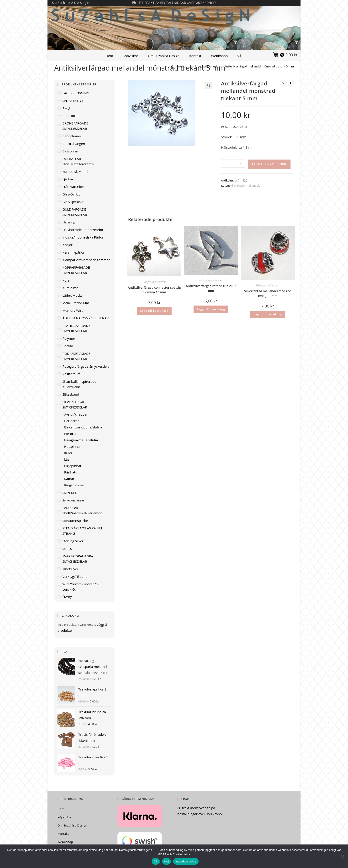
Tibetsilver (70, 569)
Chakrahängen (74, 144)
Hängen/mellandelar (248, 185)
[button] (209, 85)
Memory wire (73, 310)
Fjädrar (68, 179)
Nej (166, 861)
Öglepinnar (73, 466)
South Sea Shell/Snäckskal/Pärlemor (82, 510)
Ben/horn (70, 116)
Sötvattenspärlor (75, 521)
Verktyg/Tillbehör (76, 576)
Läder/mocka (72, 295)
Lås (67, 459)
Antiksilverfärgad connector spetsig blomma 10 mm (154, 290)
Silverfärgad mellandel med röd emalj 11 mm (268, 293)
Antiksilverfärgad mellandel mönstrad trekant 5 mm (259, 66)
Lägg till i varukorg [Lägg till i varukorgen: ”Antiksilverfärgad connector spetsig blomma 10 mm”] (154, 311)
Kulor (68, 453)
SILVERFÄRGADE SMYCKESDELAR (75, 404)
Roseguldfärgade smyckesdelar (87, 366)
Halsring (69, 222)
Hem (109, 56)
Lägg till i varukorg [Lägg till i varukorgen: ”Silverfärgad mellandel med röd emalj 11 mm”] (268, 314)
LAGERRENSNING (76, 93)
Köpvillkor (130, 56)
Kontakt (195, 56)
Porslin (68, 346)
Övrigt (67, 597)
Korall (67, 280)
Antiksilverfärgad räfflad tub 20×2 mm (211, 288)
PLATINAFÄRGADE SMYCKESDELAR (76, 328)
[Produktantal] (233, 164)
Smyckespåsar (73, 500)
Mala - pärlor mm (76, 303)
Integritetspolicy (186, 861)
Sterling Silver (73, 541)
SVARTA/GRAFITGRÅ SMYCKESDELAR (78, 559)
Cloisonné (70, 151)
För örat (70, 434)
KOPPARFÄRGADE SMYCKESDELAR (76, 270)
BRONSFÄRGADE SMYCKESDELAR (75, 126)
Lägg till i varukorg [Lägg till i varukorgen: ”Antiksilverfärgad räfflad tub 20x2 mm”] (211, 309)
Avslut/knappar (76, 414)
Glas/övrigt (71, 194)
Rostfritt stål (72, 374)
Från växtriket (73, 187)
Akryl (66, 108)
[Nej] (342, 856)
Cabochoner (72, 136)
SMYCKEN (70, 493)
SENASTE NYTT (74, 101)
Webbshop (219, 56)
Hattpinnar (73, 446)
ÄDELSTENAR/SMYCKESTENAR (86, 318)
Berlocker (72, 421)
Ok (156, 861)
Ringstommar (75, 485)
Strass (67, 548)
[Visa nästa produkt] (291, 83)
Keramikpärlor (73, 252)
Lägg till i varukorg (269, 164)
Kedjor (67, 245)
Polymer (69, 338)
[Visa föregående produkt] (283, 83)
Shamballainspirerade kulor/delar (79, 384)
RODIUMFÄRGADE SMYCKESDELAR (76, 356)
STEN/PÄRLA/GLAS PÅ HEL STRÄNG (83, 531)
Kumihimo (70, 288)
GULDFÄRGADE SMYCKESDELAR (75, 212)
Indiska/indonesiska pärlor (83, 237)
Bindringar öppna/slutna (83, 427)
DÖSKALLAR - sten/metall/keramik (78, 161)
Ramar (69, 479)
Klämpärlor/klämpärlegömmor (86, 260)
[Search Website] (239, 56)
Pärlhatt (70, 472)
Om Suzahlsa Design (164, 56)
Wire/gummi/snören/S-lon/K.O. (81, 587)
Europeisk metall (75, 172)
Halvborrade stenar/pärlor (83, 230)
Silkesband (71, 394)
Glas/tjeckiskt (73, 202)
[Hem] (172, 66)
